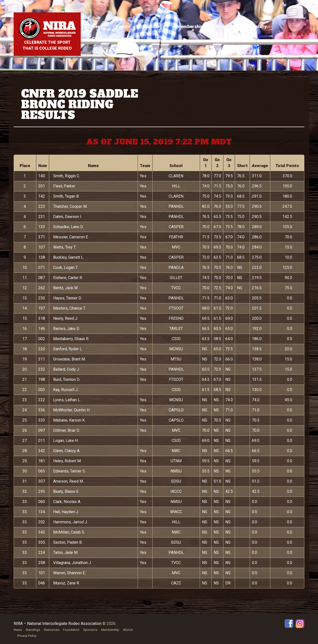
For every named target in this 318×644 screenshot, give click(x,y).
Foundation (71, 630)
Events (123, 26)
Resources (227, 26)
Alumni (128, 630)
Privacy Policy (27, 636)
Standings (154, 26)
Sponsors (90, 630)
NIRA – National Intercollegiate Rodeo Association (58, 624)
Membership (190, 26)
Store (127, 39)
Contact (100, 39)
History (259, 26)
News (98, 26)
